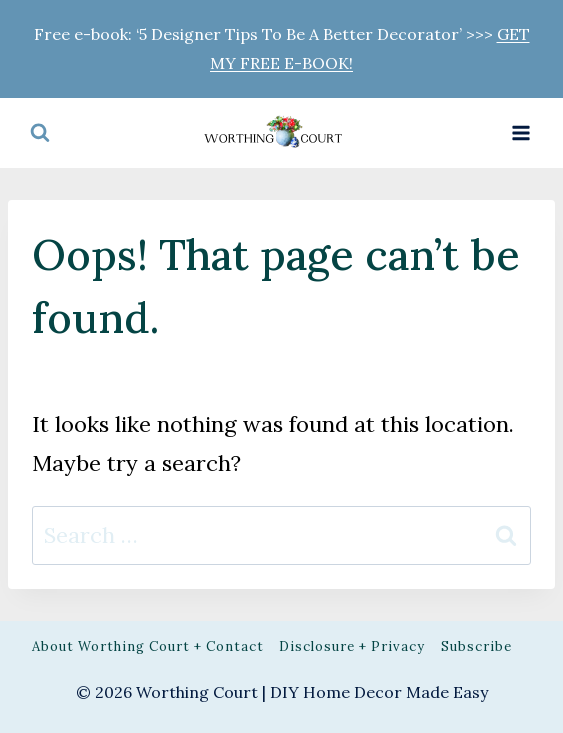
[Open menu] (520, 132)
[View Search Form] (40, 133)
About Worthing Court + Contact (148, 646)
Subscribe (476, 646)
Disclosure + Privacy (352, 646)
